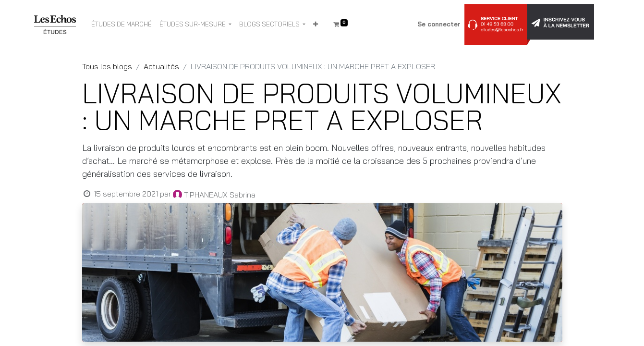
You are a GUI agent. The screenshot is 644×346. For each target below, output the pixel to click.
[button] (316, 25)
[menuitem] (122, 25)
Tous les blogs (107, 66)
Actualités (161, 66)
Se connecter (439, 24)
